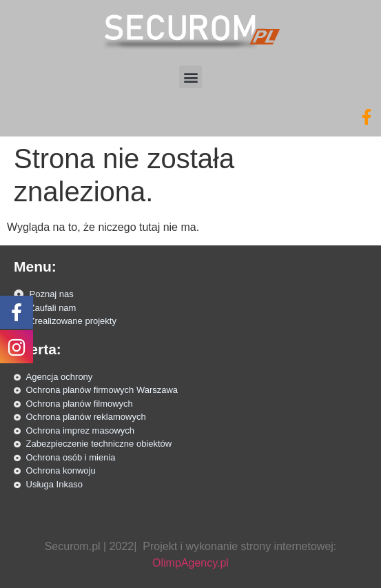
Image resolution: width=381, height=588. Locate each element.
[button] (190, 77)
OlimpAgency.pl (190, 563)
